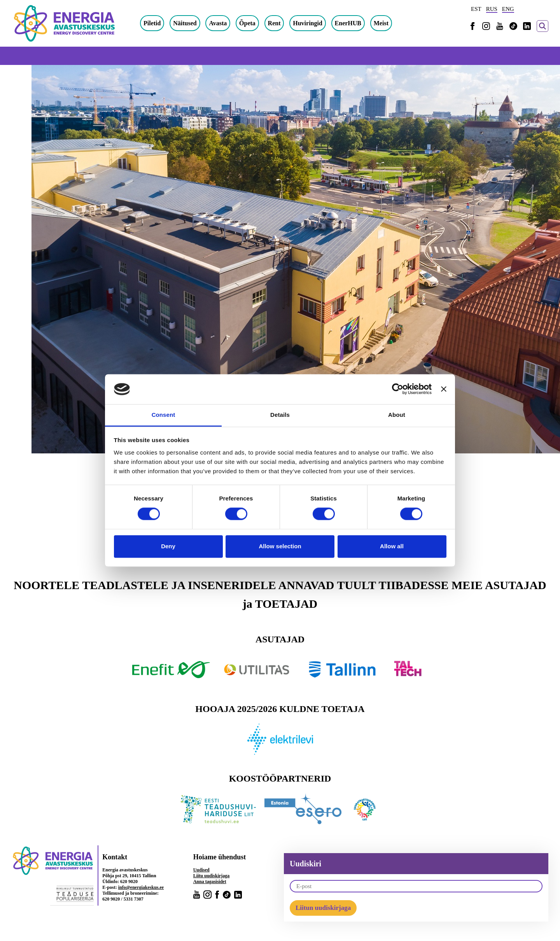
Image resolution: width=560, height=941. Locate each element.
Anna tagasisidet (210, 882)
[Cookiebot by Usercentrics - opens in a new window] (398, 389)
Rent (274, 23)
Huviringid (308, 23)
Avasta (218, 23)
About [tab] (397, 415)
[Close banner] (444, 389)
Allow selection (280, 546)
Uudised (201, 870)
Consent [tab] (164, 415)
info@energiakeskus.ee (141, 887)
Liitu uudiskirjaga (212, 876)
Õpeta (247, 23)
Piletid (152, 23)
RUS (492, 9)
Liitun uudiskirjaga (323, 908)
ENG (508, 9)
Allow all (392, 546)
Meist (381, 23)
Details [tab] (280, 415)
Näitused (185, 23)
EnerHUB (348, 23)
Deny (168, 546)
